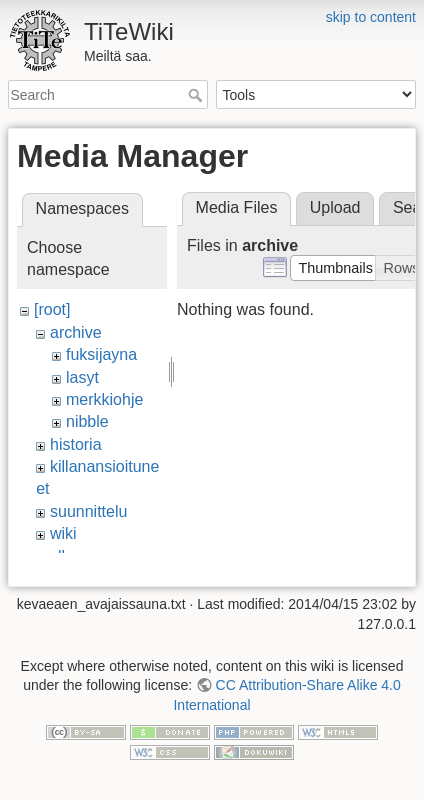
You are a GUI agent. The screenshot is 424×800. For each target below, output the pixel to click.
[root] (52, 309)
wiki (63, 533)
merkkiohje (104, 399)
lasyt (82, 377)
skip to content (371, 17)
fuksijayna (101, 354)
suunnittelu (88, 511)
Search (197, 95)
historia (76, 444)
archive (76, 332)
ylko (64, 556)
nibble (87, 421)
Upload (335, 207)
